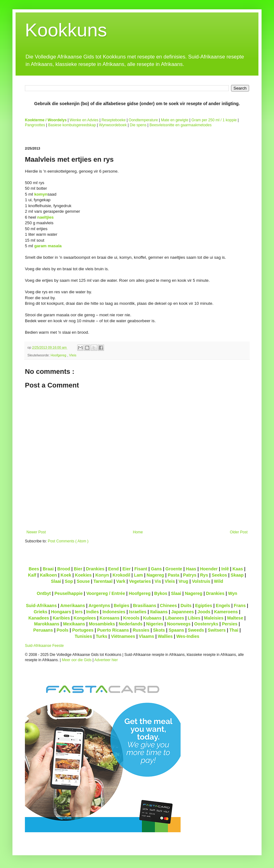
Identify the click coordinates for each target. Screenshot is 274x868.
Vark (121, 581)
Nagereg (155, 575)
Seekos (219, 575)
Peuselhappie (68, 593)
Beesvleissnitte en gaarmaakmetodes (180, 125)
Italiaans (159, 612)
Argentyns (99, 606)
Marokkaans (47, 624)
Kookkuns (66, 30)
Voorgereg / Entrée (106, 593)
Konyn (102, 575)
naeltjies (46, 217)
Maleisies (214, 618)
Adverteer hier (106, 660)
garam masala (48, 246)
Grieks (40, 612)
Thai (234, 630)
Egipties (204, 606)
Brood (64, 569)
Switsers (217, 630)
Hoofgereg (59, 355)
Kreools (131, 618)
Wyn (233, 593)
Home (138, 532)
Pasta (174, 575)
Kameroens (226, 612)
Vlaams (146, 636)
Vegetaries (140, 581)
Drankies (95, 569)
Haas (191, 569)
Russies (141, 630)
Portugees (83, 630)
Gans (156, 569)
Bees (34, 569)
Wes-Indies (188, 636)
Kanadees (39, 618)
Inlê (225, 569)
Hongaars (61, 612)
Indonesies (114, 612)
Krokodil (122, 575)
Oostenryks (206, 624)
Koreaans (110, 618)
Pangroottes (35, 125)
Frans (240, 606)
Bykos (161, 593)
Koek (66, 575)
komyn (41, 194)
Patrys (190, 575)
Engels (223, 606)
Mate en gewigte (175, 120)
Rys (204, 575)
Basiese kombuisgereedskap (72, 125)
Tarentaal (103, 581)
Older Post (239, 532)
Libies (194, 618)
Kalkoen (48, 575)
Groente (174, 569)
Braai (48, 569)
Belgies (121, 606)
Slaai (56, 581)
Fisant (141, 569)
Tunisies (83, 636)
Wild (219, 581)
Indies (93, 612)
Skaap (237, 575)
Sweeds (196, 630)
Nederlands (130, 624)
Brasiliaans (145, 606)
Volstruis (201, 581)
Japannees (183, 612)
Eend (113, 569)
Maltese (235, 618)
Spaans (176, 630)
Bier (78, 569)
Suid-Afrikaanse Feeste (44, 646)
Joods (204, 612)
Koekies (83, 575)
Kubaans (152, 618)
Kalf (32, 575)
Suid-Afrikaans (41, 606)
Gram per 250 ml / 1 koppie (214, 120)
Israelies (138, 612)
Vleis (73, 355)
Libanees (175, 618)
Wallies (165, 636)
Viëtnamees (123, 636)
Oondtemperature (143, 120)
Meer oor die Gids (77, 660)
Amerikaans (73, 606)
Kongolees (85, 618)
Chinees (169, 606)
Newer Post (36, 532)
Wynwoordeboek (113, 125)
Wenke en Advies (84, 120)
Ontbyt (44, 593)
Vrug (183, 581)
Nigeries (155, 624)
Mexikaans (74, 624)
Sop (69, 581)
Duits (186, 606)
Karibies (61, 618)
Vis (158, 581)
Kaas (238, 569)
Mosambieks (102, 624)
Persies (230, 624)
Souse (83, 581)
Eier (127, 569)
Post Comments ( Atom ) (68, 541)
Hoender (209, 569)
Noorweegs (179, 624)
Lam (138, 575)
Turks (101, 636)
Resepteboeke (113, 120)
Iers (79, 612)
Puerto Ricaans (113, 630)
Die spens (138, 125)
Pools (63, 630)
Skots (159, 630)
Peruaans (43, 630)
